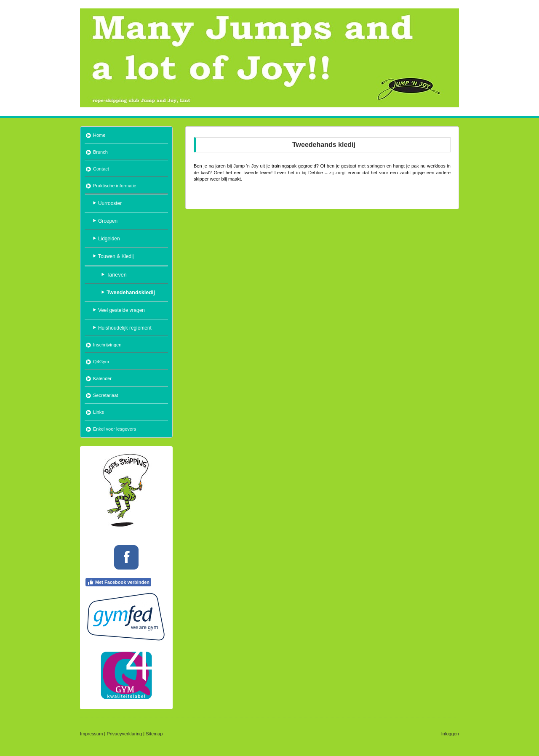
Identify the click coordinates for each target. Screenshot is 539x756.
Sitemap (154, 734)
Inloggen (450, 734)
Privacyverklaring (124, 734)
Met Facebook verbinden (118, 582)
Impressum (91, 734)
